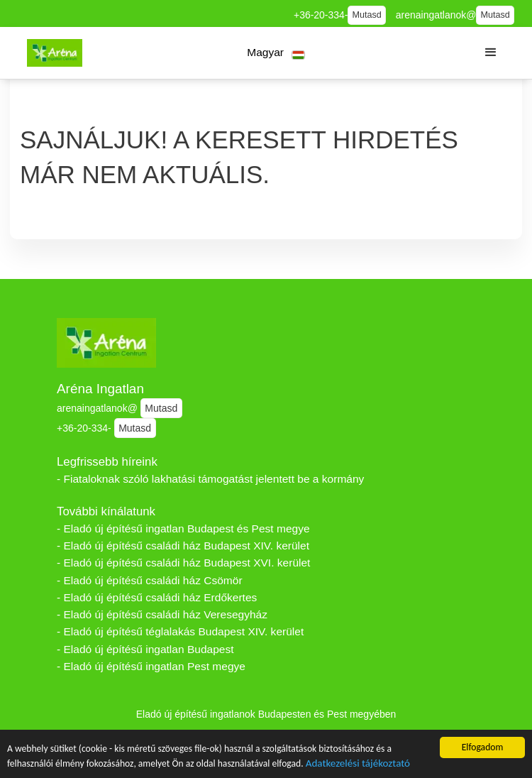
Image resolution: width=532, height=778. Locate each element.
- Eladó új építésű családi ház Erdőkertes (157, 597)
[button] (276, 53)
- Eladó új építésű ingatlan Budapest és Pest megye (183, 528)
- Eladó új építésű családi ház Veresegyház (162, 614)
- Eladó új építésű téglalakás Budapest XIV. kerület (180, 631)
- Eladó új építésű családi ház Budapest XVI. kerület (183, 563)
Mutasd (367, 15)
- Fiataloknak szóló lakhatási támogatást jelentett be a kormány (210, 479)
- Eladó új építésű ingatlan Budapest (145, 649)
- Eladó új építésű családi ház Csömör (150, 580)
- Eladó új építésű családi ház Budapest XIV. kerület (183, 546)
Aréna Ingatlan (100, 389)
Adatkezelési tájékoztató (358, 765)
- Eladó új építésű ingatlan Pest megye (151, 666)
